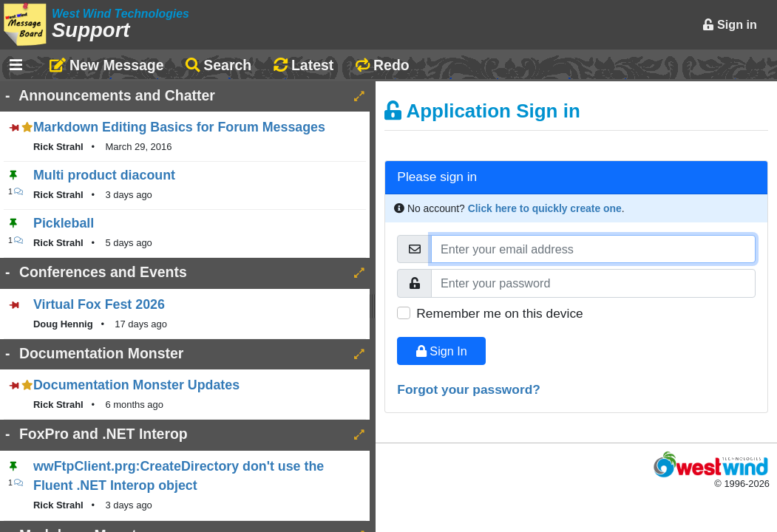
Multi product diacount (104, 175)
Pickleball (64, 223)
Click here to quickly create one (545, 208)
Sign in (730, 24)
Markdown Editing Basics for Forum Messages (179, 127)
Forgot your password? (469, 389)
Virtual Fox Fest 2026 (99, 304)
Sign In (442, 351)
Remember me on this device (499, 313)
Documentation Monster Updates (136, 385)
